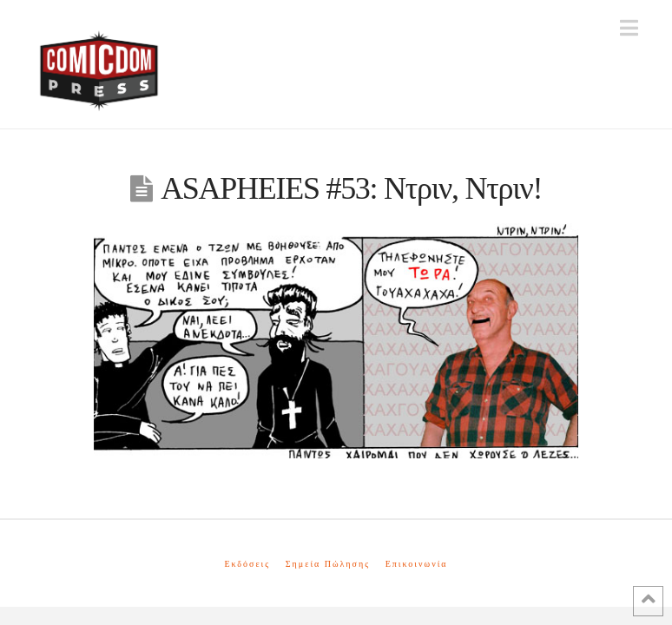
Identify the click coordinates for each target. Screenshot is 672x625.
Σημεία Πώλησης (328, 564)
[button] (629, 28)
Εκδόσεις (247, 564)
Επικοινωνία (417, 564)
